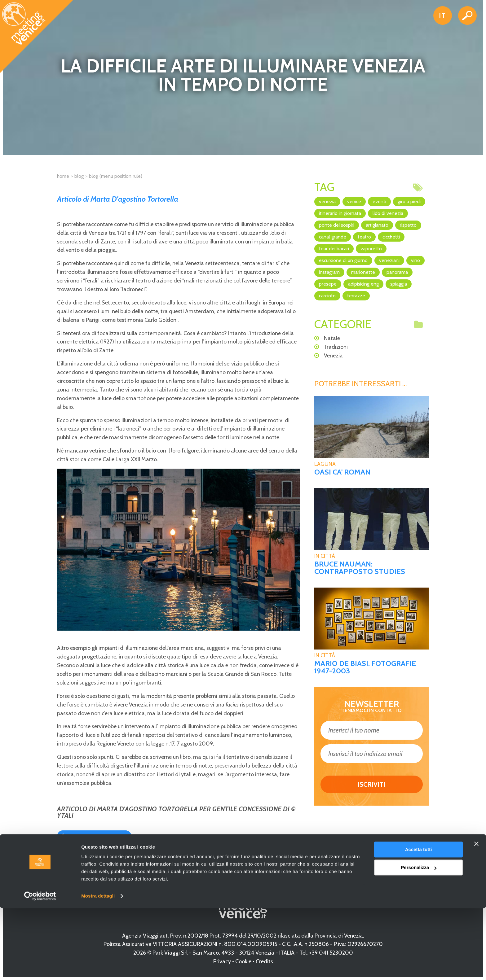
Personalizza (419, 939)
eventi (379, 201)
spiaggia (399, 284)
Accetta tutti (419, 921)
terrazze (356, 296)
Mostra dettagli (98, 968)
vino (415, 260)
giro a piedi (409, 201)
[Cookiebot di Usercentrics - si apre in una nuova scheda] (40, 968)
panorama (397, 272)
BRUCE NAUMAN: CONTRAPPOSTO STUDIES (360, 568)
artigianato (377, 225)
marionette (363, 272)
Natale (332, 338)
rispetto (408, 225)
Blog (79, 176)
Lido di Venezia (388, 213)
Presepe (328, 284)
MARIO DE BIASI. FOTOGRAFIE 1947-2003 (365, 667)
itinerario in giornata (340, 213)
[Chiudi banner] (476, 916)
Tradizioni (336, 347)
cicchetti (391, 237)
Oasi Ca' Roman (342, 472)
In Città (325, 556)
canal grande (333, 237)
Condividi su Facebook (97, 836)
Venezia (327, 201)
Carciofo (327, 296)
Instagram (329, 272)
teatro (364, 237)
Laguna (325, 464)
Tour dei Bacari (334, 249)
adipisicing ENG (363, 284)
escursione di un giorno (343, 260)
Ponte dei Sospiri (337, 225)
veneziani (389, 260)
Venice (354, 201)
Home (63, 176)
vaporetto (371, 249)
